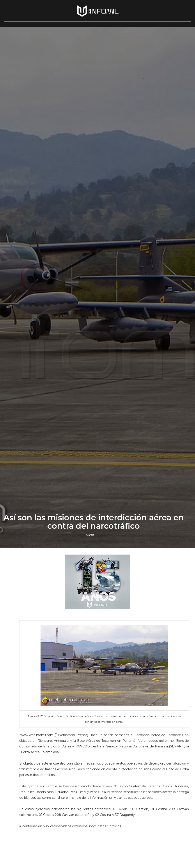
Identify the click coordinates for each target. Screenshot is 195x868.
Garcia (90, 535)
